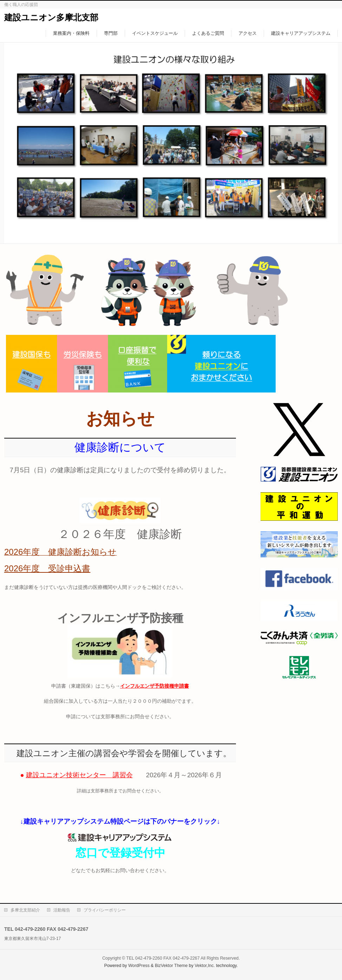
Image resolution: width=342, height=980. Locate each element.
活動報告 (62, 910)
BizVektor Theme (171, 966)
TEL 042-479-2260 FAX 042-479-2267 (163, 958)
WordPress (139, 966)
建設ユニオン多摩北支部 (51, 17)
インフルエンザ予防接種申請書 (154, 686)
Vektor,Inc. (205, 966)
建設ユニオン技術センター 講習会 (79, 775)
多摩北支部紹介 (25, 910)
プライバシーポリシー (105, 910)
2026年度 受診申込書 (47, 568)
